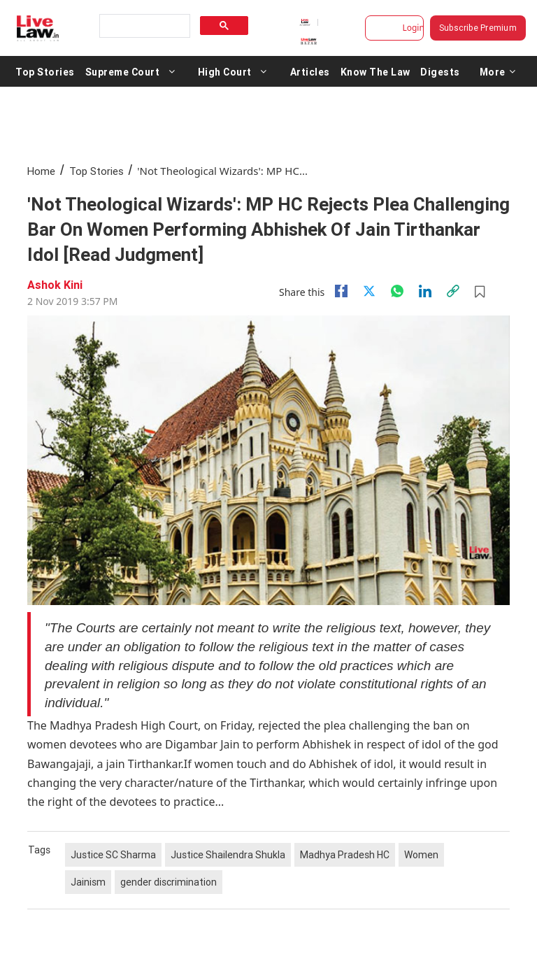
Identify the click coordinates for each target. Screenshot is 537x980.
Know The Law (375, 71)
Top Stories (45, 71)
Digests (440, 71)
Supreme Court (123, 71)
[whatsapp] (397, 291)
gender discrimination (169, 882)
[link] (453, 291)
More (498, 71)
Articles (310, 71)
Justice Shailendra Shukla (228, 855)
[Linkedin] (425, 291)
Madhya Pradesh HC (345, 855)
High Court (225, 71)
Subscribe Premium (478, 28)
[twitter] (369, 291)
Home (41, 171)
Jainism (88, 882)
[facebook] (341, 291)
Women (421, 855)
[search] (143, 26)
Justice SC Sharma (113, 855)
